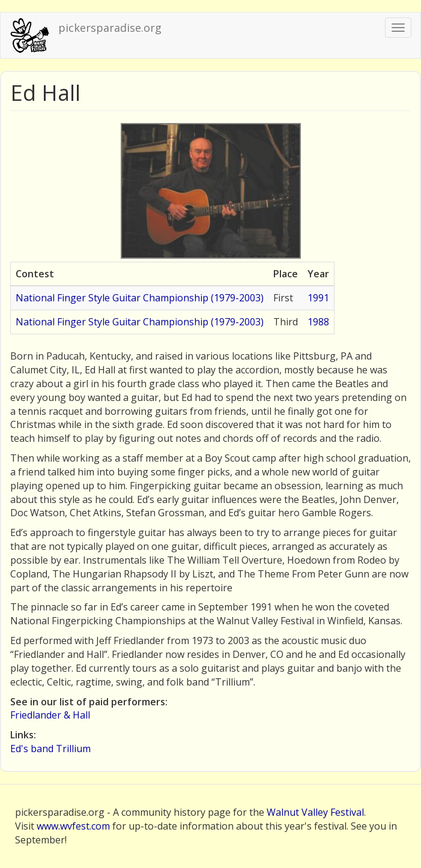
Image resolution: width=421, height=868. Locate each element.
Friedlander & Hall (50, 715)
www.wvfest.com (73, 826)
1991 (318, 298)
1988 (318, 322)
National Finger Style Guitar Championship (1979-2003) (140, 298)
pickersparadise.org (110, 28)
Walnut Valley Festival (315, 812)
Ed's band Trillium (50, 749)
